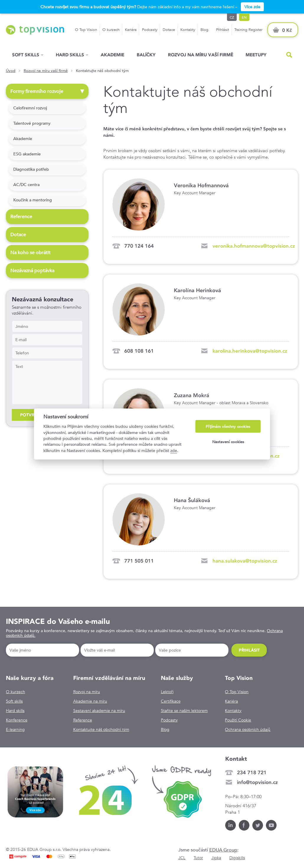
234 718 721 (252, 772)
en (244, 17)
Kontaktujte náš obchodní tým (101, 729)
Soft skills (26, 55)
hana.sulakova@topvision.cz (245, 561)
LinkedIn (231, 825)
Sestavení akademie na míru (99, 711)
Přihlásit (223, 30)
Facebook (244, 825)
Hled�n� (289, 55)
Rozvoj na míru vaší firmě (201, 55)
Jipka (216, 858)
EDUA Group (223, 850)
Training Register (248, 30)
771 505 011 (139, 561)
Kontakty (188, 30)
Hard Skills (70, 55)
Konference (17, 720)
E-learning (15, 729)
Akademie (112, 55)
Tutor (198, 858)
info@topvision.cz (257, 782)
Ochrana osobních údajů (248, 729)
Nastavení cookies (228, 442)
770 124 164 (139, 246)
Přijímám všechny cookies (228, 426)
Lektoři (167, 692)
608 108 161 (139, 351)
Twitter (258, 825)
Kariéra (131, 30)
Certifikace (171, 701)
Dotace (169, 30)
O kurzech (111, 30)
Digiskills (237, 858)
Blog (204, 30)
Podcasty (150, 30)
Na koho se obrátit (31, 253)
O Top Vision (86, 30)
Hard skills (15, 711)
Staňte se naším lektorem (184, 711)
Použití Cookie (238, 720)
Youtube (271, 825)
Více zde (252, 7)
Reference (22, 217)
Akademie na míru (90, 701)
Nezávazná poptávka (33, 271)
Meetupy (256, 55)
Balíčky (146, 55)
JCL (182, 858)
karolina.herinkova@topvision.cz (250, 351)
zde (174, 450)
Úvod (11, 71)
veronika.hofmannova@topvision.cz (254, 246)
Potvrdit (31, 415)
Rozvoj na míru (87, 692)
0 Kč (287, 30)
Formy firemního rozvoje (48, 91)
